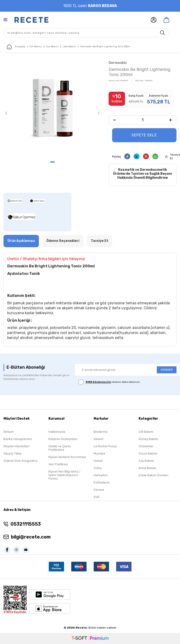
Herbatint (101, 475)
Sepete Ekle (144, 135)
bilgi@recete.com (31, 537)
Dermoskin (118, 63)
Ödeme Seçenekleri (63, 241)
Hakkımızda (57, 432)
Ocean (98, 461)
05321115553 (26, 524)
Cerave (99, 490)
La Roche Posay (105, 446)
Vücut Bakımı (148, 453)
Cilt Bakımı (36, 47)
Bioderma (101, 432)
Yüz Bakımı (52, 47)
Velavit (99, 439)
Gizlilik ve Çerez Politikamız (60, 448)
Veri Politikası (58, 464)
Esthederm (102, 482)
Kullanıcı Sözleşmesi (63, 439)
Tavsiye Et (100, 241)
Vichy (98, 468)
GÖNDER (167, 370)
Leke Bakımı (69, 47)
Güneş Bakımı (148, 439)
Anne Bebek (147, 468)
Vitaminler (146, 446)
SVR (97, 497)
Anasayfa (16, 47)
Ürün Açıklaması (21, 241)
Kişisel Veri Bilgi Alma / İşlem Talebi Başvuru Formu (64, 475)
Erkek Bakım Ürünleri (153, 475)
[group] (53, 109)
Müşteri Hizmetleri (17, 446)
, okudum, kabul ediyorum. (109, 382)
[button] (52, 162)
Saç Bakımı (146, 461)
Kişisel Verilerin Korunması (67, 457)
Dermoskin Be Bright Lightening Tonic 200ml (105, 47)
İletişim (9, 432)
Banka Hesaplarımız (18, 439)
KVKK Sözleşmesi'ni (98, 382)
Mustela (99, 453)
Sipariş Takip (13, 453)
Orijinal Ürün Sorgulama (20, 461)
